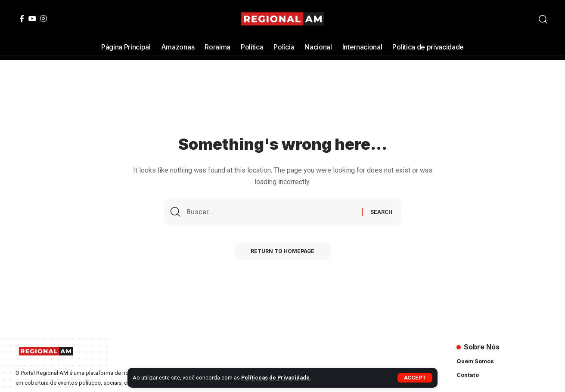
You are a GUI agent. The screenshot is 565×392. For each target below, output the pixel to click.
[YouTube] (32, 19)
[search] (543, 19)
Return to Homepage (283, 252)
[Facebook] (22, 19)
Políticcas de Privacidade (276, 378)
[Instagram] (43, 19)
